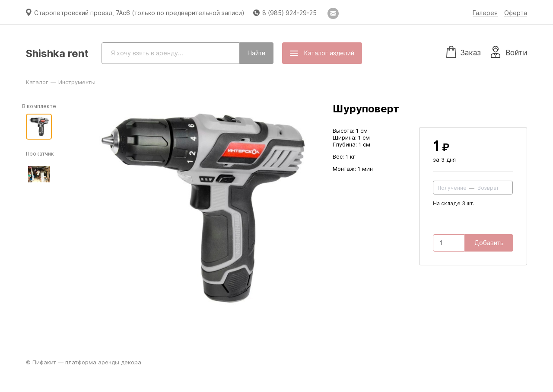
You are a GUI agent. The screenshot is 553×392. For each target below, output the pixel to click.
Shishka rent (57, 53)
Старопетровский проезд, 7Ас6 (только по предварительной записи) (139, 13)
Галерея (485, 13)
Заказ (464, 51)
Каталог (37, 82)
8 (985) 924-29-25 (289, 13)
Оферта (516, 13)
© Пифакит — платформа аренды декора (84, 362)
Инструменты (77, 82)
